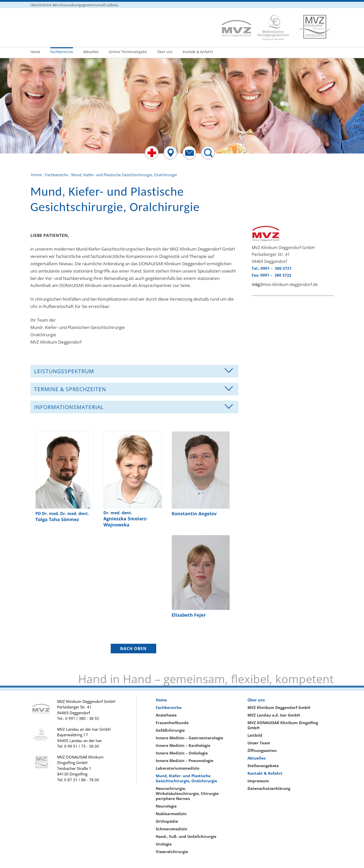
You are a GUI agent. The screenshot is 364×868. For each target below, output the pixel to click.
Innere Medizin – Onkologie (182, 753)
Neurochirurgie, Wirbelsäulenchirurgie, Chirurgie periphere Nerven (187, 793)
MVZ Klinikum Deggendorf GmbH (279, 707)
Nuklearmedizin (171, 814)
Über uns (165, 52)
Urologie (164, 844)
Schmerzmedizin (172, 829)
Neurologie (166, 806)
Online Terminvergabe (128, 52)
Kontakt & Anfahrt (198, 52)
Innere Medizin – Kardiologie (183, 745)
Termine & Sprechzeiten (70, 389)
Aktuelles (91, 52)
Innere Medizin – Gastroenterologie (189, 738)
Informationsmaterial (69, 407)
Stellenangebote (263, 766)
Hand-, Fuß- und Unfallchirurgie (186, 836)
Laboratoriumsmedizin (178, 768)
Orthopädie (167, 821)
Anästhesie (166, 715)
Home (35, 52)
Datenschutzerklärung (269, 788)
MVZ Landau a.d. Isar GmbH (274, 715)
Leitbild (255, 735)
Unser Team (259, 743)
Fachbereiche (62, 52)
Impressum (258, 781)
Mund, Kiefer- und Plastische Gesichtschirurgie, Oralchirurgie (186, 778)
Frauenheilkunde (172, 723)
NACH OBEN (133, 649)
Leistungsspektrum (64, 371)
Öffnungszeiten (262, 750)
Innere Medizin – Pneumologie (185, 761)
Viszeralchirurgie (172, 852)
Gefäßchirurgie (170, 730)
